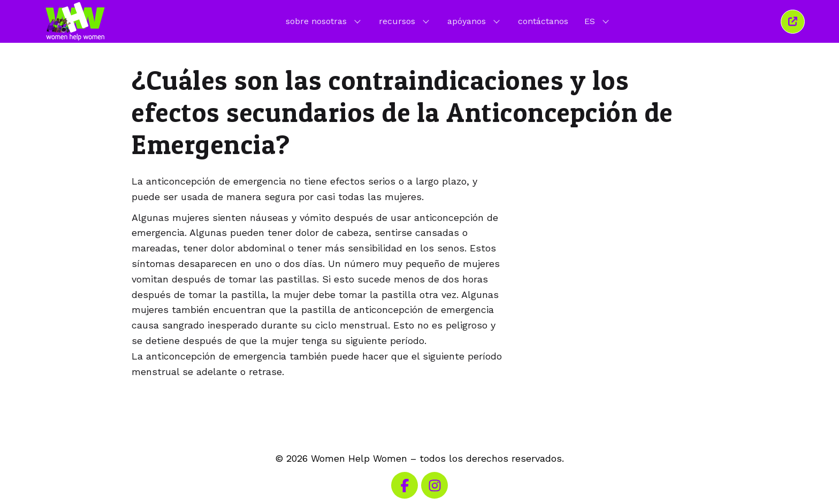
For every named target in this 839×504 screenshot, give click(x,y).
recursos (405, 21)
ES (598, 21)
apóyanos (475, 21)
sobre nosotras (324, 21)
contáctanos (543, 21)
